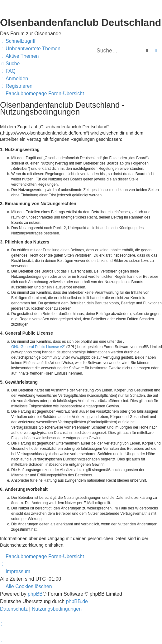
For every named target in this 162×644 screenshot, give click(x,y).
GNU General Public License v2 (38, 347)
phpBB (35, 594)
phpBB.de (77, 601)
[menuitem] (30, 49)
